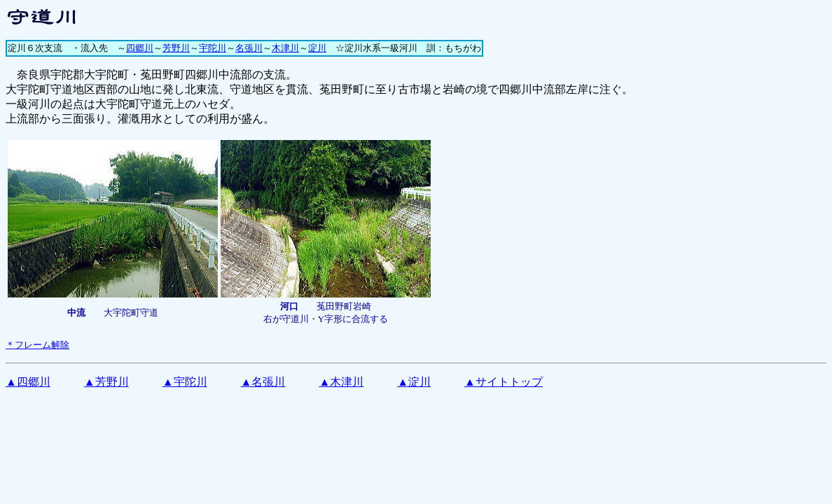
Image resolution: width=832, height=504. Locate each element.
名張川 (249, 48)
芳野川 (176, 48)
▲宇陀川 (185, 382)
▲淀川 (414, 382)
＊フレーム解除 (37, 345)
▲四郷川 (28, 382)
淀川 (317, 48)
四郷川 (140, 48)
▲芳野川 (106, 382)
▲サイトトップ (504, 382)
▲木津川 (341, 382)
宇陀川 (213, 48)
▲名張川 (263, 382)
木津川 (285, 48)
